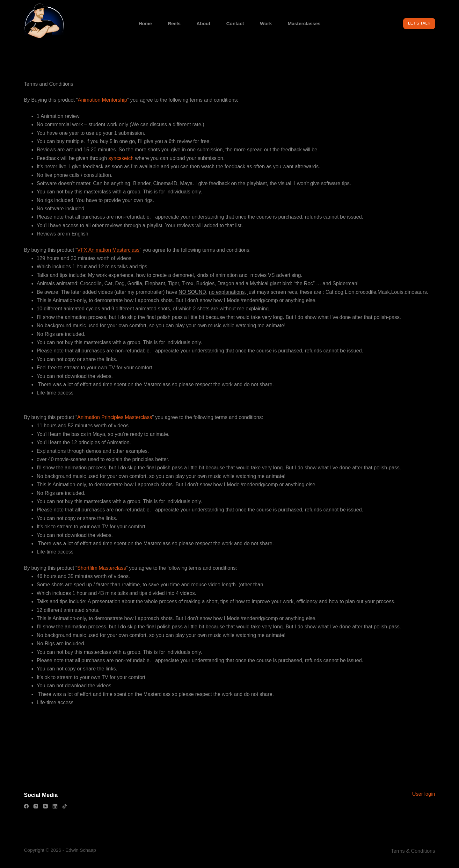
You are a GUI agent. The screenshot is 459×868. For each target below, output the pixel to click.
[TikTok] (65, 806)
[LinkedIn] (55, 806)
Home (145, 23)
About (203, 23)
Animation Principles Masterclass (115, 417)
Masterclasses (304, 23)
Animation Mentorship (102, 100)
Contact (235, 23)
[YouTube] (45, 806)
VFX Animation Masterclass (108, 250)
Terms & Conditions (413, 851)
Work (266, 23)
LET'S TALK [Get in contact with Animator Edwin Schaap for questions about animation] (419, 23)
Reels (174, 23)
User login (424, 794)
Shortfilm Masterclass (102, 568)
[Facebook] (26, 806)
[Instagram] (36, 806)
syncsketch (122, 158)
